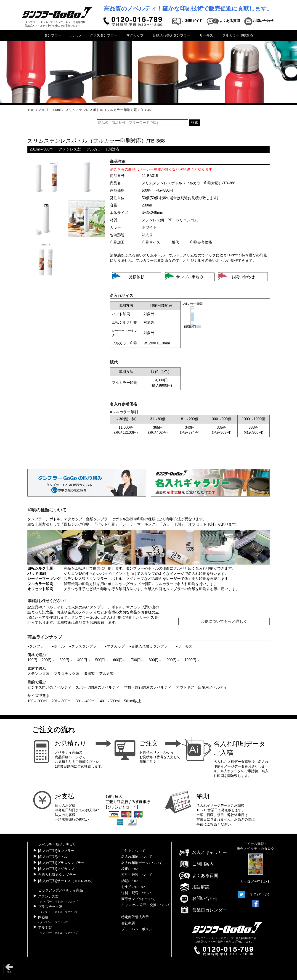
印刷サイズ (151, 242)
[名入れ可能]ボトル (53, 857)
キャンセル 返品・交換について (146, 905)
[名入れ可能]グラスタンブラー (61, 863)
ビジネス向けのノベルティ (49, 687)
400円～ (84, 660)
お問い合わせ (198, 898)
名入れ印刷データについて (142, 863)
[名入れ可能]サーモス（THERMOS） (66, 881)
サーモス (206, 35)
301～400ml (85, 701)
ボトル (76, 35)
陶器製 (89, 674)
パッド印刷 (106, 524)
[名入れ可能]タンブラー (56, 851)
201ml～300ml (50, 110)
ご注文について (133, 851)
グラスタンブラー (103, 35)
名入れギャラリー (203, 852)
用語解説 (194, 887)
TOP (31, 110)
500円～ (102, 660)
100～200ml (37, 701)
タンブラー (53, 35)
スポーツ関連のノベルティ (98, 687)
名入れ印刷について (137, 857)
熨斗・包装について (137, 875)
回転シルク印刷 (77, 524)
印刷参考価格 (201, 242)
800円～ (155, 660)
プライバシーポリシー (138, 929)
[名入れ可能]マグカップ (56, 869)
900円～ (173, 660)
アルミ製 (106, 674)
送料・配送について (137, 893)
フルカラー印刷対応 (238, 35)
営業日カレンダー (203, 910)
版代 (175, 242)
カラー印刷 (172, 524)
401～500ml (110, 701)
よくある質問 (198, 876)
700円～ (138, 660)
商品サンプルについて (138, 899)
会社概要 (128, 923)
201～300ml (61, 701)
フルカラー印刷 (40, 584)
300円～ (66, 660)
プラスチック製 (66, 674)
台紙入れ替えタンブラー (171, 35)
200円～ (48, 660)
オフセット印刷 (201, 524)
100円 (32, 660)
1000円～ (192, 660)
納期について (132, 881)
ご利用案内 (196, 864)
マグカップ (135, 35)
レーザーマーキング (139, 524)
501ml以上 (133, 701)
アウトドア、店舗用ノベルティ (202, 687)
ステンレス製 (70, 149)
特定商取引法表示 (135, 917)
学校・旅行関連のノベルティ (148, 687)
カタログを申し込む (256, 882)
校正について (132, 869)
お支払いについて (135, 887)
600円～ (120, 660)
